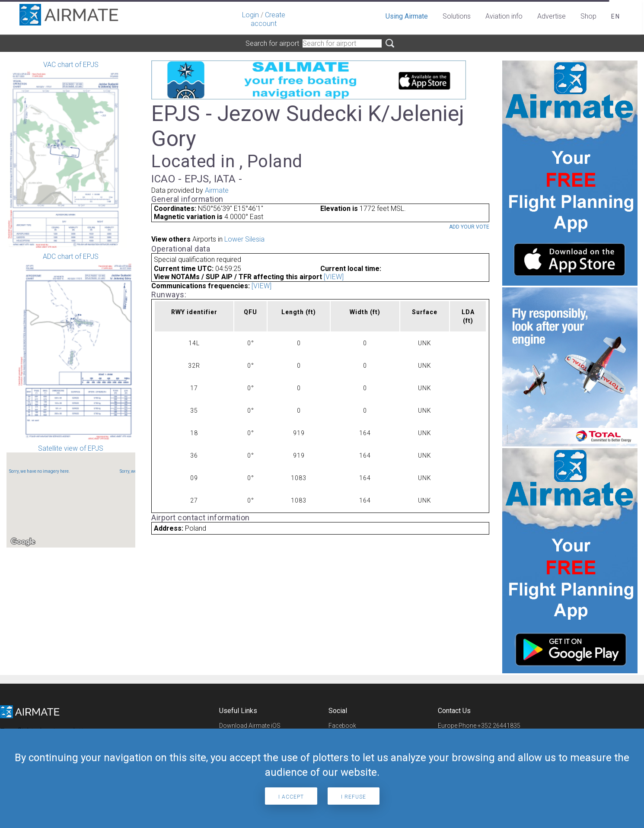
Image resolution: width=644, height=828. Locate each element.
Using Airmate (407, 16)
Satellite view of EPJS (71, 496)
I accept (291, 797)
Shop (588, 16)
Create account (268, 19)
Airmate (217, 190)
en (616, 16)
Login (250, 15)
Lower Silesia (244, 239)
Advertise (552, 16)
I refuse (354, 797)
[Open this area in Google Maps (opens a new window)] (23, 542)
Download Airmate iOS (250, 726)
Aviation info (504, 16)
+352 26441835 (499, 726)
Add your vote (469, 227)
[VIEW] (334, 277)
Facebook (342, 726)
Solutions (457, 16)
